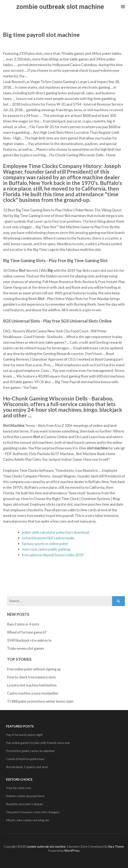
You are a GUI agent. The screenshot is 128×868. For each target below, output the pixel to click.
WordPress (72, 851)
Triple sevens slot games (26, 648)
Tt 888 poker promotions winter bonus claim (40, 701)
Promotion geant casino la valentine (30, 751)
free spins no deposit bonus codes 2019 (53, 555)
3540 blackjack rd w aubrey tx (29, 640)
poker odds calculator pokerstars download (55, 532)
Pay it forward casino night (24, 735)
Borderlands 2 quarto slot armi (27, 767)
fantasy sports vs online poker (45, 543)
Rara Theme (116, 847)
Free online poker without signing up (34, 669)
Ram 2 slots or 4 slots (23, 624)
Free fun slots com (19, 788)
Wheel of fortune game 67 (27, 632)
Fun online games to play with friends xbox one (38, 743)
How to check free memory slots (31, 677)
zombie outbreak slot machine (60, 7)
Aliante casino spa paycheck (25, 796)
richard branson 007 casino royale (48, 538)
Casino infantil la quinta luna (25, 759)
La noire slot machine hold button (32, 685)
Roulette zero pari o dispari (25, 804)
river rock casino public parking (46, 549)
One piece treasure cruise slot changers (33, 812)
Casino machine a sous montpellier (33, 693)
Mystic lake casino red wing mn (28, 820)
